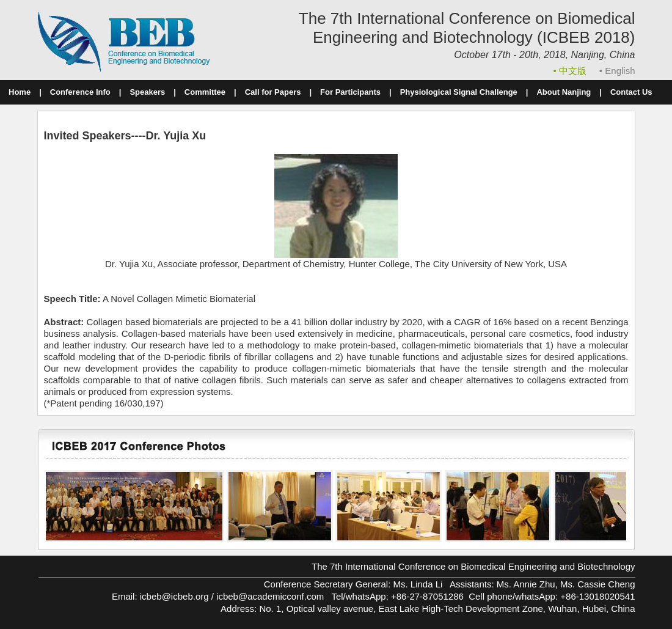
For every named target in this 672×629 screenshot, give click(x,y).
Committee (205, 92)
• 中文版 (572, 71)
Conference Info (80, 92)
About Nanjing (564, 92)
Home (20, 92)
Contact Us (631, 92)
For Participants (350, 92)
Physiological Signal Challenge (459, 92)
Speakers (147, 92)
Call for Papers (273, 92)
